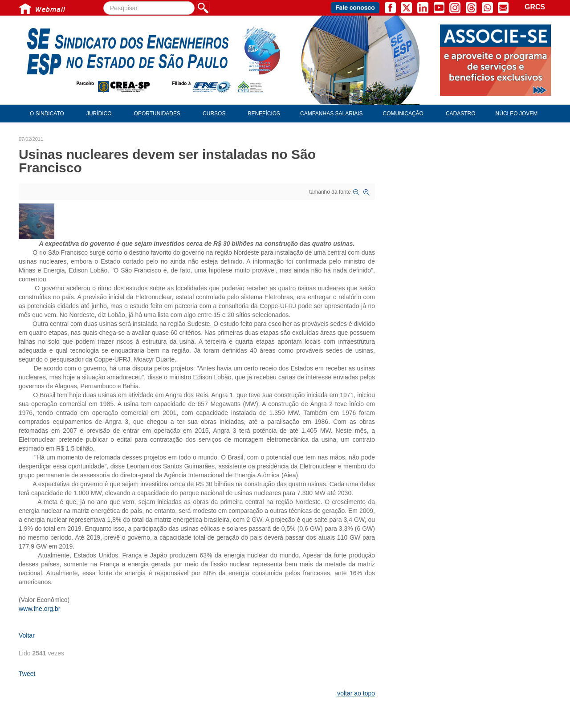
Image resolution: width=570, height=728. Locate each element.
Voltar (27, 635)
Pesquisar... (104, 2)
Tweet (27, 674)
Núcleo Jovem (517, 114)
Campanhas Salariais (331, 114)
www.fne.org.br (39, 609)
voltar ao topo (356, 693)
